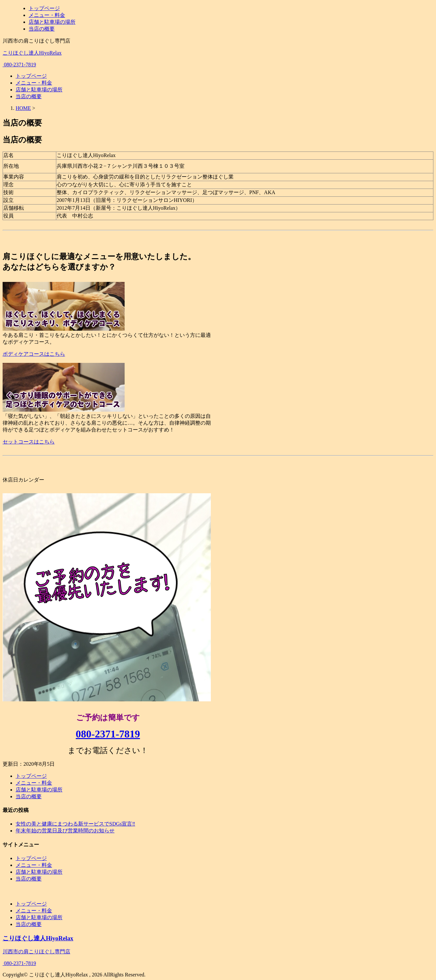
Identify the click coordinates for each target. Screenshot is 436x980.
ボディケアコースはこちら (34, 354)
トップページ (44, 8)
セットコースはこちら (29, 442)
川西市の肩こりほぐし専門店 (36, 953)
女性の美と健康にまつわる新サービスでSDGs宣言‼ (75, 824)
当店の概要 (42, 29)
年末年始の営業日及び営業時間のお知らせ (65, 831)
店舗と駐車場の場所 (52, 22)
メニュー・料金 (47, 15)
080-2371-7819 (19, 65)
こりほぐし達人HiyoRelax (32, 53)
